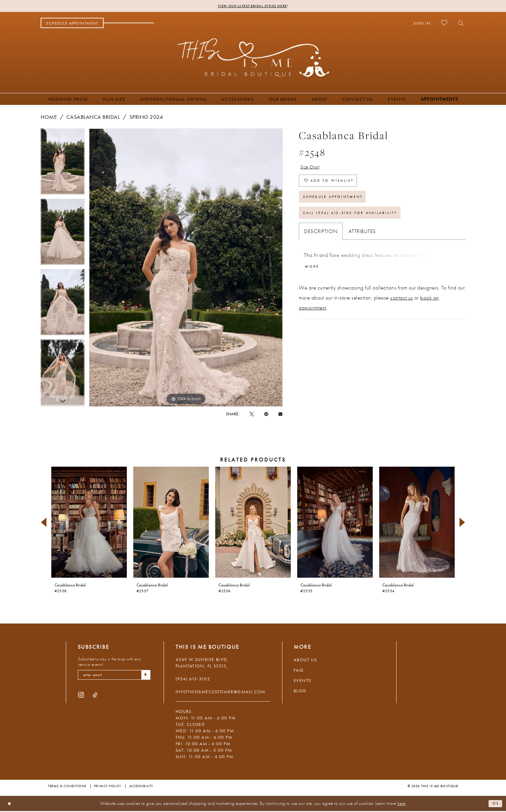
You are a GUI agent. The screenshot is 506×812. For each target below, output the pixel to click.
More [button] (314, 280)
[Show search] (459, 24)
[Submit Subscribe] (145, 677)
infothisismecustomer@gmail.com (221, 693)
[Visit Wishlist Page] (444, 24)
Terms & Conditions (67, 787)
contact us (401, 312)
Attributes (362, 244)
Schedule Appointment (341, 205)
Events (302, 681)
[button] (422, 24)
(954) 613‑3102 (193, 680)
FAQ (299, 671)
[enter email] (114, 677)
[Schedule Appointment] (72, 24)
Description (321, 244)
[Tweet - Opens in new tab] (252, 415)
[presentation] (89, 523)
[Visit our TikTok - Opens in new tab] (95, 697)
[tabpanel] (63, 165)
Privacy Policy (108, 787)
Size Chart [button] (313, 169)
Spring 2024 (146, 118)
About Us (305, 661)
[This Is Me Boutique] (253, 58)
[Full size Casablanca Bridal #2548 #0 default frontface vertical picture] (186, 269)
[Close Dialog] (10, 804)
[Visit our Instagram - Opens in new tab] (81, 697)
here (401, 804)
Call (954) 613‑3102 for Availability (362, 224)
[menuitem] (72, 24)
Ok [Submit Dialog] (495, 804)
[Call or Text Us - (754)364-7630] (129, 24)
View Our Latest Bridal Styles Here (252, 6)
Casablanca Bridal (93, 118)
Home (49, 118)
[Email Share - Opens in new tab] (280, 415)
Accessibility (141, 787)
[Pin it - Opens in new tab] (266, 415)
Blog (300, 692)
